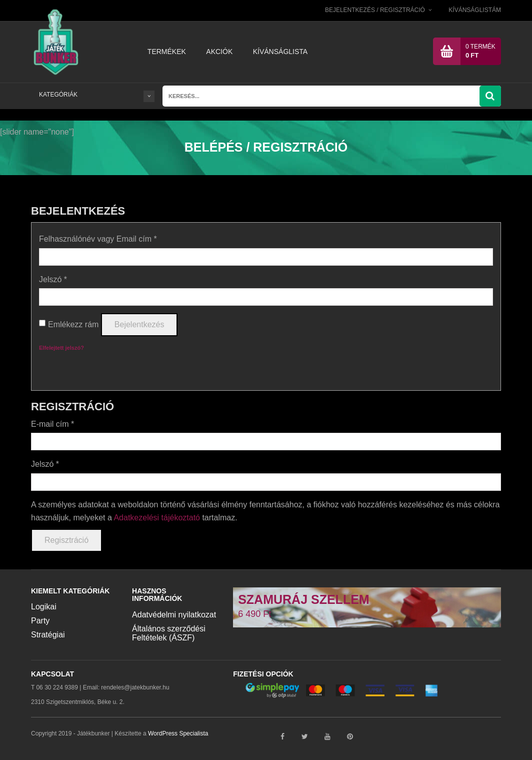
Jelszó (53, 279)
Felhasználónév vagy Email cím (98, 238)
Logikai (44, 606)
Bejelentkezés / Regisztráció (375, 10)
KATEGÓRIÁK (97, 94)
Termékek (167, 52)
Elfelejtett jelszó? (61, 347)
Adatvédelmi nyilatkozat (174, 614)
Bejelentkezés (139, 324)
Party (40, 620)
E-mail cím (52, 424)
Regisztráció (66, 540)
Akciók (219, 52)
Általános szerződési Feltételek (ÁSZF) (169, 633)
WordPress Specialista (178, 733)
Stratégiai (48, 634)
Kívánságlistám (475, 10)
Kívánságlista (280, 52)
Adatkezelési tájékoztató (157, 517)
